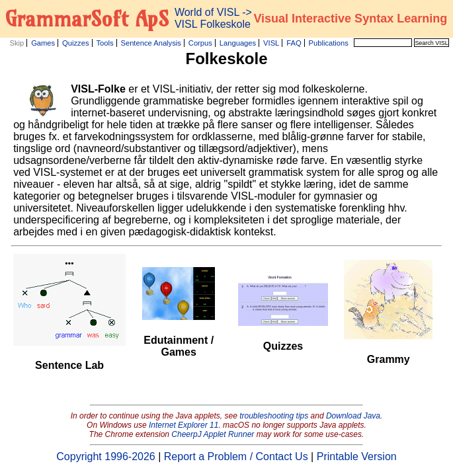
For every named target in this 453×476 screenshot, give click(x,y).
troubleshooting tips (274, 416)
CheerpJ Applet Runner (213, 434)
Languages (238, 43)
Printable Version (357, 456)
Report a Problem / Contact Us (236, 456)
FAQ (294, 43)
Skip (17, 43)
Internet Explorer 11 (184, 425)
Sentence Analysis (150, 43)
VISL (271, 43)
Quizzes (75, 43)
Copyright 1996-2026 (105, 456)
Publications (329, 43)
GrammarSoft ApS (87, 19)
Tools (104, 43)
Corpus (200, 43)
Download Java (353, 416)
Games (43, 43)
